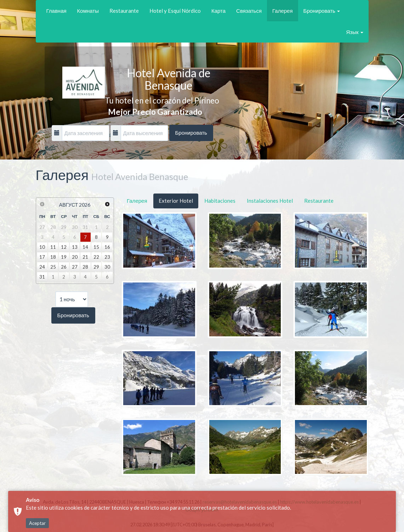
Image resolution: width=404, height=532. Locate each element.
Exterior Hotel (176, 201)
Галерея (283, 11)
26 (64, 267)
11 (53, 247)
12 (64, 247)
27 (75, 267)
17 (42, 257)
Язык (354, 32)
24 (42, 267)
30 (107, 267)
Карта (218, 11)
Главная (56, 11)
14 (85, 247)
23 (107, 257)
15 (96, 247)
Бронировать (322, 11)
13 (75, 247)
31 (42, 277)
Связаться (249, 11)
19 (64, 257)
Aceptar (37, 523)
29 (96, 267)
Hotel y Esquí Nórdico (175, 11)
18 (53, 257)
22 (96, 257)
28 (85, 267)
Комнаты (88, 11)
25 (53, 267)
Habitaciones (220, 201)
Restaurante (124, 11)
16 (107, 247)
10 (42, 247)
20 (75, 257)
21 (85, 257)
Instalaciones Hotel (270, 201)
